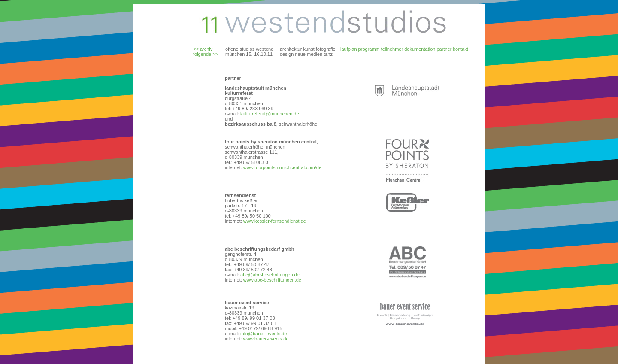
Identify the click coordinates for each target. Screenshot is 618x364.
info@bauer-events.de (263, 334)
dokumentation (420, 49)
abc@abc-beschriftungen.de (269, 275)
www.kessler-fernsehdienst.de (275, 221)
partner (444, 49)
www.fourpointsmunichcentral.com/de (282, 167)
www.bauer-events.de (266, 339)
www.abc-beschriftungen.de (272, 280)
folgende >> (206, 54)
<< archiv (203, 49)
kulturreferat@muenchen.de (270, 114)
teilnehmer (392, 49)
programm (369, 49)
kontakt (460, 49)
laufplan (349, 49)
